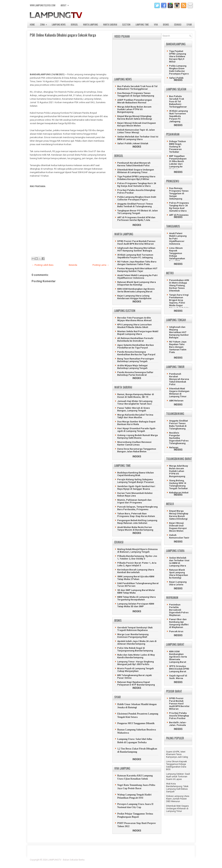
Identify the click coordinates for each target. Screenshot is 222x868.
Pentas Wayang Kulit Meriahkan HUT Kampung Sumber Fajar (137, 270)
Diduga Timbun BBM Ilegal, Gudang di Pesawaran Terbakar (177, 147)
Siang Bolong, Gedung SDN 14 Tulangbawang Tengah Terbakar (179, 484)
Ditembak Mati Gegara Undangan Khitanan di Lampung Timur (136, 171)
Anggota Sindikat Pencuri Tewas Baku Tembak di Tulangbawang (135, 205)
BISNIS (166, 24)
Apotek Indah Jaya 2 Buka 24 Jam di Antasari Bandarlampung (137, 642)
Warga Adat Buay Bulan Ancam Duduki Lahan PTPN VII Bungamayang (134, 109)
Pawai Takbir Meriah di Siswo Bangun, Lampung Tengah (134, 409)
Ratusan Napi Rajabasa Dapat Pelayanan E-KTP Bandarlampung (136, 683)
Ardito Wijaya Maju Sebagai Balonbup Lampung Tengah (132, 367)
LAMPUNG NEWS (59, 24)
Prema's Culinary (147, 862)
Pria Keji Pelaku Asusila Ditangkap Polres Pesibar (179, 716)
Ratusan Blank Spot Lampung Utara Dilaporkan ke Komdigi (137, 283)
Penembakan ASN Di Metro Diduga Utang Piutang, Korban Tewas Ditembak (179, 285)
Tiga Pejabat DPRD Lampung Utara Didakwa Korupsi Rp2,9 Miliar (136, 178)
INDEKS (137, 147)
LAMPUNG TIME (142, 24)
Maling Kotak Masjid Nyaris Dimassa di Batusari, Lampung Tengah (137, 551)
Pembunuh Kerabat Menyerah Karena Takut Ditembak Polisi (134, 164)
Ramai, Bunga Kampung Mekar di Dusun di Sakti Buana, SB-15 (136, 396)
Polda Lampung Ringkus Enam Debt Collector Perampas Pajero (137, 198)
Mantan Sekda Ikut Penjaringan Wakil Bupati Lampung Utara (138, 333)
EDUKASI (178, 24)
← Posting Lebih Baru (43, 265)
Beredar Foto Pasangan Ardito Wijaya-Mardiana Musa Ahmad (134, 319)
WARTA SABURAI (110, 24)
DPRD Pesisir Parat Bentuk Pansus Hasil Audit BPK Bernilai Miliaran (136, 242)
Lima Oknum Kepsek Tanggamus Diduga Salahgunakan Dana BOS (177, 765)
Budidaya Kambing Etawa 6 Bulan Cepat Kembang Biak (136, 474)
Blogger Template (171, 860)
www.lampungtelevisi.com (43, 5)
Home (32, 24)
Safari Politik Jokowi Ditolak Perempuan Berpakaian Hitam (134, 145)
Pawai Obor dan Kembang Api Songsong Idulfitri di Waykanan (179, 623)
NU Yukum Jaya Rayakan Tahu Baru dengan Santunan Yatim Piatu (137, 263)
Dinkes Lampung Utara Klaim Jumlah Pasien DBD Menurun (178, 799)
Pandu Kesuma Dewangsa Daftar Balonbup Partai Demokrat (135, 374)
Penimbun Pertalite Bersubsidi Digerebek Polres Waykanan (179, 610)
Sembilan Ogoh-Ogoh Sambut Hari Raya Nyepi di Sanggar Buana (136, 488)
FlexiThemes (154, 860)
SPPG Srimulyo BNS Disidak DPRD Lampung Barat (179, 669)
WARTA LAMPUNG (90, 24)
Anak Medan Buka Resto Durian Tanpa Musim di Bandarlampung (135, 528)
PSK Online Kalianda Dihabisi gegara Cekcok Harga (63, 35)
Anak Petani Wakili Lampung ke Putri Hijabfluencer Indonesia (137, 277)
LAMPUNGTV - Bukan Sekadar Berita (66, 860)
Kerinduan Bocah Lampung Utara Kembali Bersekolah (136, 571)
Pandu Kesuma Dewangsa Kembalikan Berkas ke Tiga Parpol (136, 353)
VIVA (156, 24)
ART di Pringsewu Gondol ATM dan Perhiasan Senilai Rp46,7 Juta (136, 219)
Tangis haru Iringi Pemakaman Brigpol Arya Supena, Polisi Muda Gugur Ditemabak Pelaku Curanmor (179, 303)
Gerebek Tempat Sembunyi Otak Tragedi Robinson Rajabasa (135, 629)
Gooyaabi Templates (182, 862)
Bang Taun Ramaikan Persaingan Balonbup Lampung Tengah (136, 360)
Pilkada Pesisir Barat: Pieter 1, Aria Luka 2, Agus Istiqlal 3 (137, 564)
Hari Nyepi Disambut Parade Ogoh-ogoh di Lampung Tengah (137, 430)
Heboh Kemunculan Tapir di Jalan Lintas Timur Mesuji (136, 131)
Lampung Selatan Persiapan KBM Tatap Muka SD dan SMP (136, 605)
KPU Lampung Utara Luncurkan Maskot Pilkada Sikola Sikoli (134, 326)
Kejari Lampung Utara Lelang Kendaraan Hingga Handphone (134, 297)
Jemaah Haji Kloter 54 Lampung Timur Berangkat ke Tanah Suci (135, 402)
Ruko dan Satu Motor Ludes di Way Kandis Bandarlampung (136, 656)
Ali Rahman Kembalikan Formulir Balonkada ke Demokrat (135, 340)
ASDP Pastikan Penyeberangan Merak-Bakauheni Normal (135, 101)
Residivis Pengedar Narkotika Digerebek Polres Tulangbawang (179, 438)
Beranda (73, 265)
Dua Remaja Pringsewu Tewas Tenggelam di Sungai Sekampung (136, 94)
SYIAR (189, 24)
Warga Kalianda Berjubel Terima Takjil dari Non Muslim (135, 416)
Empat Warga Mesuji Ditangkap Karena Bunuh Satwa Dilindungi (135, 117)
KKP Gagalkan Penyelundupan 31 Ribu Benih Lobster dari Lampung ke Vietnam (178, 163)
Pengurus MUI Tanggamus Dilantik (136, 723)
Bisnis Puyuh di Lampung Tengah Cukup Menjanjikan (136, 670)
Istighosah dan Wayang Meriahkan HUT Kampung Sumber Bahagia (136, 249)
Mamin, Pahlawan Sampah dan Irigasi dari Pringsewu (134, 501)
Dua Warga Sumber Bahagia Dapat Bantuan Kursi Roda (136, 423)
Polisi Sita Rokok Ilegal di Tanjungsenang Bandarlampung (135, 649)
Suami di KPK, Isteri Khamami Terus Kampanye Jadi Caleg (177, 754)
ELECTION (126, 24)
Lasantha (188, 860)
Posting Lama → (101, 265)
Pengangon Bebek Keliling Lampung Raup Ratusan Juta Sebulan (137, 522)
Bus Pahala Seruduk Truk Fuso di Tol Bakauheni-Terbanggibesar (137, 88)
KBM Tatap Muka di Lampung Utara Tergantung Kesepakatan (136, 598)
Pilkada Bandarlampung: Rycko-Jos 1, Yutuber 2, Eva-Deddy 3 (137, 557)
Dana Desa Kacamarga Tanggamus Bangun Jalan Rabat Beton (137, 450)
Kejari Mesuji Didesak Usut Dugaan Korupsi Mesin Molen (137, 124)
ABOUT (66, 4)
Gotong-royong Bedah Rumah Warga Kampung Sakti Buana (138, 437)
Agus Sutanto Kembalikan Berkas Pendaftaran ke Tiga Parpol (136, 346)
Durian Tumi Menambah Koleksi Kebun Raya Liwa (135, 494)
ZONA (45, 24)
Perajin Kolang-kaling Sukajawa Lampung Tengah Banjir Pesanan (136, 481)
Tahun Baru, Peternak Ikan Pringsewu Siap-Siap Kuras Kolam (136, 515)
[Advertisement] (69, 222)
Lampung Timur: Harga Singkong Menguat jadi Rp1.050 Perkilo (136, 663)
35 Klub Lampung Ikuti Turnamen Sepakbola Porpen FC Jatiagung (135, 256)
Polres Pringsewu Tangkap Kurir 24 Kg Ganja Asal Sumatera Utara (137, 185)
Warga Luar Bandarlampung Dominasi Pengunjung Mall (133, 636)
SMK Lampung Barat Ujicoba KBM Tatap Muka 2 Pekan (136, 578)
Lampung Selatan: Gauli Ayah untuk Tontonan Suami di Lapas (178, 776)
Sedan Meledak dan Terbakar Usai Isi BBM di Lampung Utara (138, 138)
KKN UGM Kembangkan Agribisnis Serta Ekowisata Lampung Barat (136, 290)
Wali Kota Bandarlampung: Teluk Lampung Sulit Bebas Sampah (177, 788)
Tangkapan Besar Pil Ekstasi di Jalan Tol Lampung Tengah (138, 212)
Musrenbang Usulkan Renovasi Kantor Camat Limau (134, 443)
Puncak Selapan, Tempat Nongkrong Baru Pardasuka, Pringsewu (137, 508)
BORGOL (74, 24)
